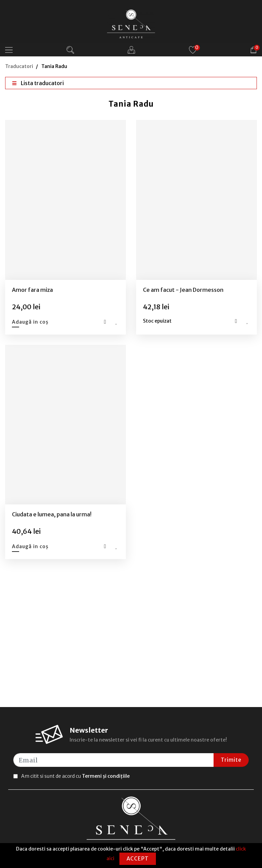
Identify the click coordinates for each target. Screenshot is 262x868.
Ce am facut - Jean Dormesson (183, 290)
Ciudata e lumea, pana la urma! (52, 514)
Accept (138, 859)
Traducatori (19, 66)
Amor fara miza (32, 290)
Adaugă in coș (30, 322)
